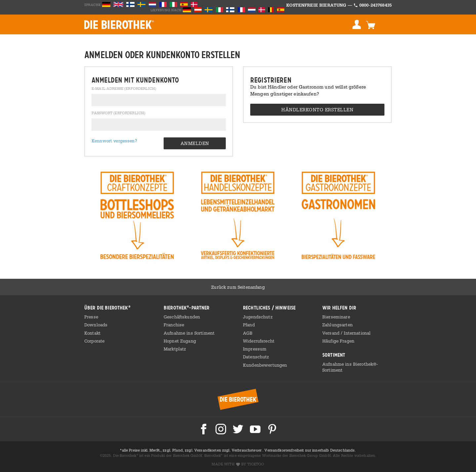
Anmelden (357, 24)
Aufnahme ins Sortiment (189, 333)
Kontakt (92, 333)
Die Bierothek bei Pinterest (272, 429)
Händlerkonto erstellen (317, 109)
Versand (332, 333)
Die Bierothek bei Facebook (204, 429)
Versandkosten (208, 450)
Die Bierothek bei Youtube (255, 429)
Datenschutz (256, 357)
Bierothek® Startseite (238, 399)
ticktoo (256, 464)
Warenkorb (371, 24)
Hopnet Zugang (180, 341)
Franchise (174, 325)
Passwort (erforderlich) (119, 113)
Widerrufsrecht (259, 341)
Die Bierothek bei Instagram (221, 429)
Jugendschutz (258, 317)
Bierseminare (336, 317)
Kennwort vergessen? (114, 141)
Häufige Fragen (338, 341)
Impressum (255, 349)
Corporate (94, 341)
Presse (91, 317)
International (357, 333)
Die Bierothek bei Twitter (238, 429)
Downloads (96, 325)
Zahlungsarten (337, 325)
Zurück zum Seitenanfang (238, 287)
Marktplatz (175, 349)
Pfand (249, 325)
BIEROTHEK (119, 25)
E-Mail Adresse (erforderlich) (124, 89)
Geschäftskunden (182, 317)
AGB (248, 333)
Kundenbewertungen (265, 365)
